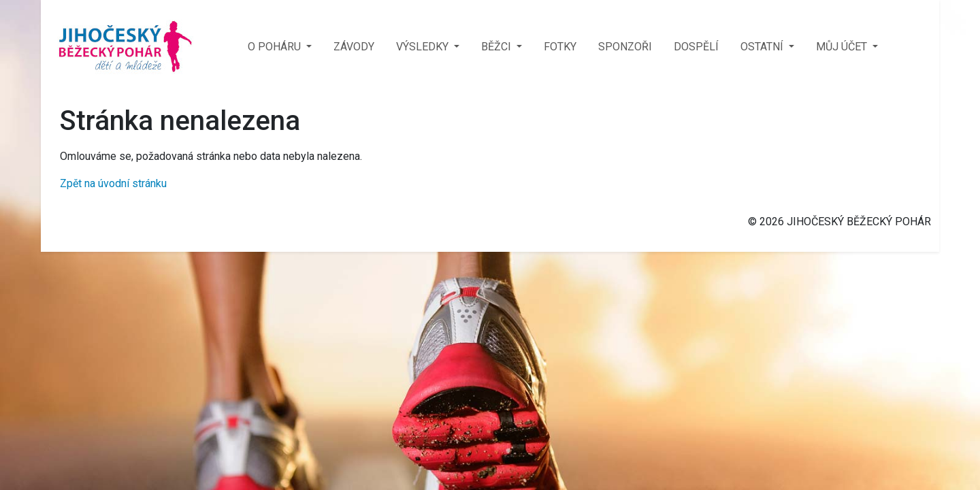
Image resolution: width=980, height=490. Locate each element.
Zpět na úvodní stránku (113, 183)
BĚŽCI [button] (497, 47)
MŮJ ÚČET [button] (843, 47)
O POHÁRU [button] (276, 47)
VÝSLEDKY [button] (424, 47)
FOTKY (560, 47)
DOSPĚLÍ (696, 47)
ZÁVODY (354, 47)
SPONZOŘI (625, 47)
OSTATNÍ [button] (763, 47)
